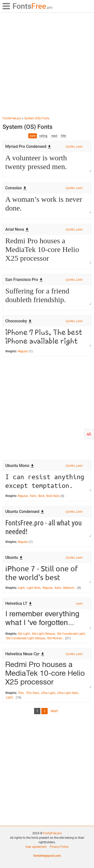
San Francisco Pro (24, 280)
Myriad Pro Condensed (28, 146)
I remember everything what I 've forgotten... (47, 619)
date (33, 136)
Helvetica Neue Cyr (25, 654)
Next (54, 711)
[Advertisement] (47, 64)
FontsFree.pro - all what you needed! (47, 527)
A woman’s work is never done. (47, 204)
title (63, 136)
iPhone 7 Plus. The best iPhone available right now (47, 337)
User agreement (36, 847)
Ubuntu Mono (20, 466)
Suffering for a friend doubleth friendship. (47, 295)
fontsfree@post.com (47, 856)
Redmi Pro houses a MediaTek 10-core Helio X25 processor (47, 249)
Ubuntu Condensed (25, 512)
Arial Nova (17, 229)
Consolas (16, 188)
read (54, 136)
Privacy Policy (59, 847)
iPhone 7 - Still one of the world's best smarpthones (47, 573)
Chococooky (19, 321)
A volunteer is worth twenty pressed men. (47, 162)
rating (43, 136)
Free (33, 6)
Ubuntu (14, 557)
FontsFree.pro (53, 833)
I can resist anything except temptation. (47, 481)
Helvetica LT (19, 603)
